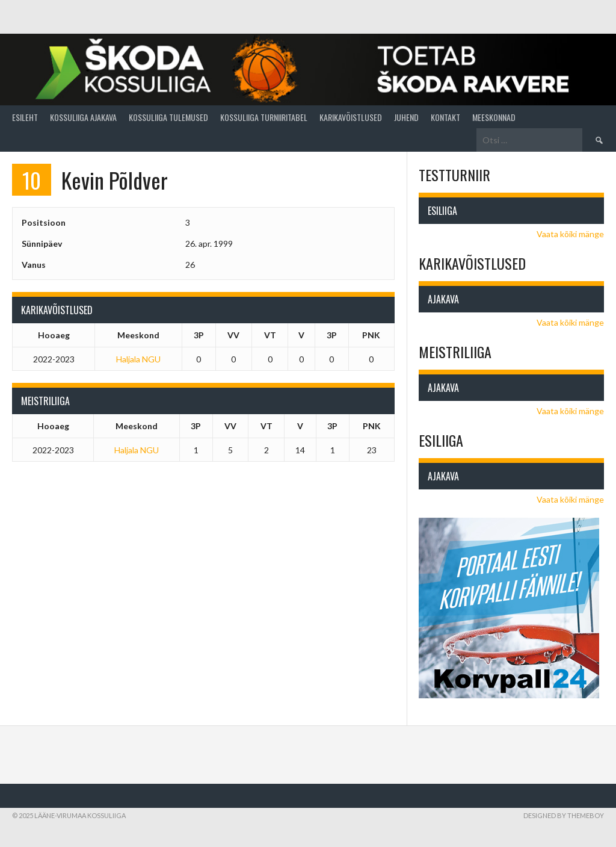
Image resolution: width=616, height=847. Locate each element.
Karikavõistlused (351, 117)
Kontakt (445, 117)
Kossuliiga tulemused (168, 117)
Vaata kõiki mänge (570, 234)
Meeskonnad (494, 117)
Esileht (25, 117)
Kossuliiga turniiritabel (264, 117)
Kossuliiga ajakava (83, 117)
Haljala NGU (138, 359)
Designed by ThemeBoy (564, 815)
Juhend (406, 117)
